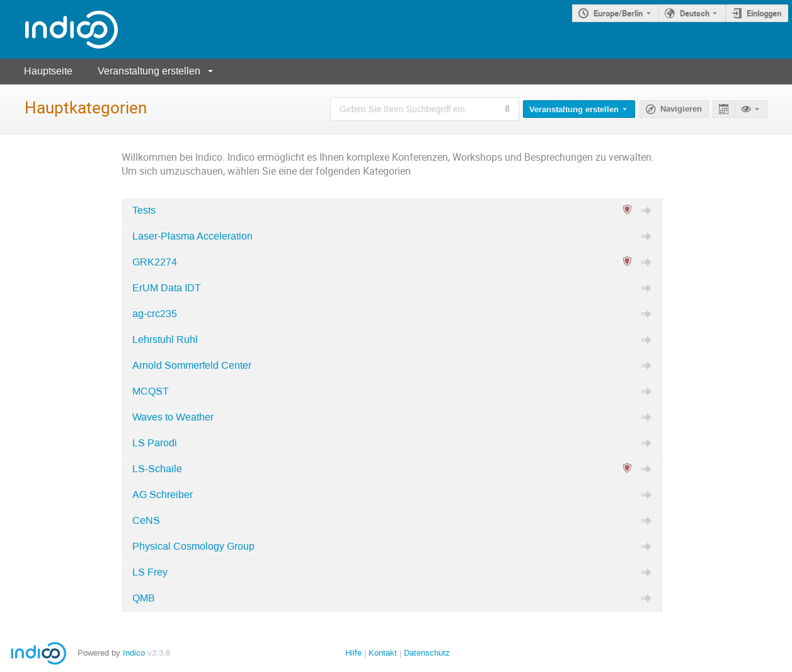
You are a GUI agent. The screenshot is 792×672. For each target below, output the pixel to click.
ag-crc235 (155, 314)
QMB (144, 598)
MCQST (151, 391)
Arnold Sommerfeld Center (192, 366)
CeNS (146, 521)
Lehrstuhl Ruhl (165, 340)
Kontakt (383, 653)
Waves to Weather (173, 417)
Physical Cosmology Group (193, 547)
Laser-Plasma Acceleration (192, 236)
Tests (144, 211)
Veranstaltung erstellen (149, 71)
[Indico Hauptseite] (59, 29)
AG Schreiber (163, 495)
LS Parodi (155, 443)
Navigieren (681, 109)
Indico (134, 653)
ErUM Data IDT (167, 288)
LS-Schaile (157, 469)
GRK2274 (155, 262)
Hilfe (353, 653)
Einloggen (764, 13)
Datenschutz (427, 653)
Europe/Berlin (618, 13)
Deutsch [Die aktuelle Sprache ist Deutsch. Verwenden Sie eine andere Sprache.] (695, 13)
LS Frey (150, 572)
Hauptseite (48, 71)
